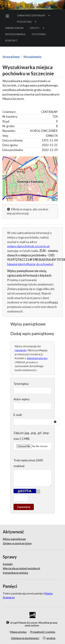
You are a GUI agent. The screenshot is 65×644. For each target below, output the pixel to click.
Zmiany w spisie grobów (17, 543)
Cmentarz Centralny (34, 15)
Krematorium (14, 28)
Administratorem (37, 358)
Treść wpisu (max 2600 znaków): (28, 463)
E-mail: (18, 415)
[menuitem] (8, 16)
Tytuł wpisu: (21, 384)
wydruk (49, 638)
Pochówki (40, 35)
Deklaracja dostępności (25, 638)
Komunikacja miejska (15, 573)
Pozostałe (27, 22)
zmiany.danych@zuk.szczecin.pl (28, 246)
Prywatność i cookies (43, 632)
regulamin (20, 350)
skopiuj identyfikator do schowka (30, 264)
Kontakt (11, 40)
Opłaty (37, 28)
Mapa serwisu (18, 632)
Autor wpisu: (22, 399)
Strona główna (11, 56)
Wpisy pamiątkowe (14, 539)
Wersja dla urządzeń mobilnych (21, 568)
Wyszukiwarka (15, 34)
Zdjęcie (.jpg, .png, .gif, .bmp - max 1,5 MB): (32, 436)
